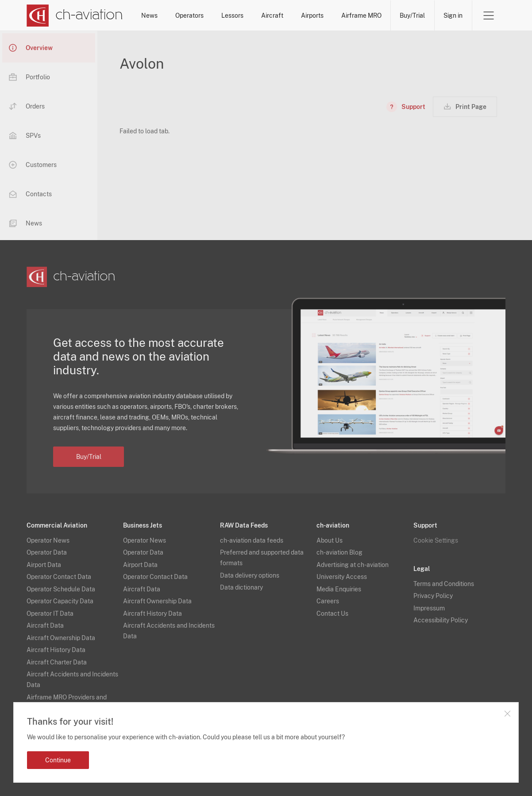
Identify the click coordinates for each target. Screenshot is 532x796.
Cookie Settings (436, 540)
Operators (189, 16)
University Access (342, 577)
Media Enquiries (339, 589)
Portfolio (29, 77)
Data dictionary (241, 587)
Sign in (453, 16)
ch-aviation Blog (339, 552)
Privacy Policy (433, 596)
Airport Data (44, 565)
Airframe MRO (361, 16)
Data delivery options (250, 575)
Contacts (30, 194)
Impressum (429, 608)
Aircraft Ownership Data (61, 638)
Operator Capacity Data (60, 601)
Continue (58, 760)
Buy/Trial (412, 16)
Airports (312, 16)
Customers (33, 165)
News (149, 16)
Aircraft (272, 16)
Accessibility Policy (441, 620)
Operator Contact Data (59, 577)
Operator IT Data (50, 614)
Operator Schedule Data (61, 589)
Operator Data (47, 552)
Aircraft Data (45, 625)
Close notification (507, 714)
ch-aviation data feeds (252, 540)
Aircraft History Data (56, 650)
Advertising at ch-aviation (353, 565)
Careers (328, 601)
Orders (27, 106)
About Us (330, 540)
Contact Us (332, 614)
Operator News (48, 540)
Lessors (232, 16)
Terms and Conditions (444, 584)
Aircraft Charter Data (57, 662)
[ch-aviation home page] (75, 16)
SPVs (25, 136)
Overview (31, 48)
